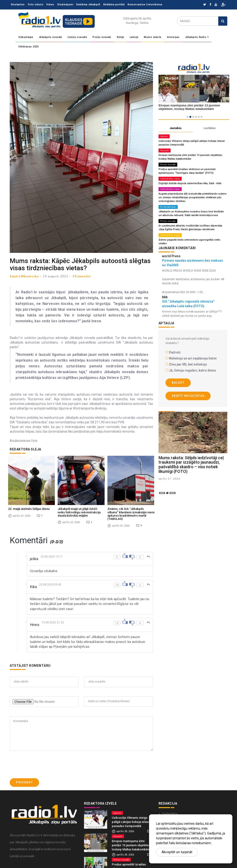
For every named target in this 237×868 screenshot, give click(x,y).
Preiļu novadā (102, 37)
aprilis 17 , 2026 (170, 479)
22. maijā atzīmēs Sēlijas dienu (29, 506)
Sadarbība (170, 811)
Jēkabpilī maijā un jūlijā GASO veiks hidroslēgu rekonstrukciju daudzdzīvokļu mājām (79, 510)
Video (50, 5)
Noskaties (18, 5)
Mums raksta (153, 37)
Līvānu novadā (77, 37)
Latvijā (134, 37)
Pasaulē (165, 150)
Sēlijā (120, 37)
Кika (33, 584)
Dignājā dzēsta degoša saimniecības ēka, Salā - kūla (190, 183)
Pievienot (24, 780)
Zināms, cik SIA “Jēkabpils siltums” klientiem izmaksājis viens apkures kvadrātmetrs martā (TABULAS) (131, 511)
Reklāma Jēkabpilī (88, 5)
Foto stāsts (36, 5)
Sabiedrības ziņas (170, 179)
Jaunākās (176, 128)
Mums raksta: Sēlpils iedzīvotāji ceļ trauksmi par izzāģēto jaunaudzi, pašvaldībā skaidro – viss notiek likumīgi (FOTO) (191, 465)
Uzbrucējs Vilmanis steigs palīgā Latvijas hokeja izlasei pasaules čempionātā (131, 819)
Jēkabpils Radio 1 (197, 37)
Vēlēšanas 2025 (28, 47)
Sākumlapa (26, 37)
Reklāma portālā (114, 5)
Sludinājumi (65, 5)
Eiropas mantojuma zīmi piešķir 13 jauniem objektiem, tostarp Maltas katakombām (132, 843)
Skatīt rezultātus (188, 396)
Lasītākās (210, 128)
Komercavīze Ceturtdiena (145, 5)
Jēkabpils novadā (50, 37)
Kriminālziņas (168, 207)
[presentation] (45, 762)
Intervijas (173, 37)
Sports (164, 136)
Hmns (35, 622)
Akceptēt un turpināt (177, 852)
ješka (34, 556)
